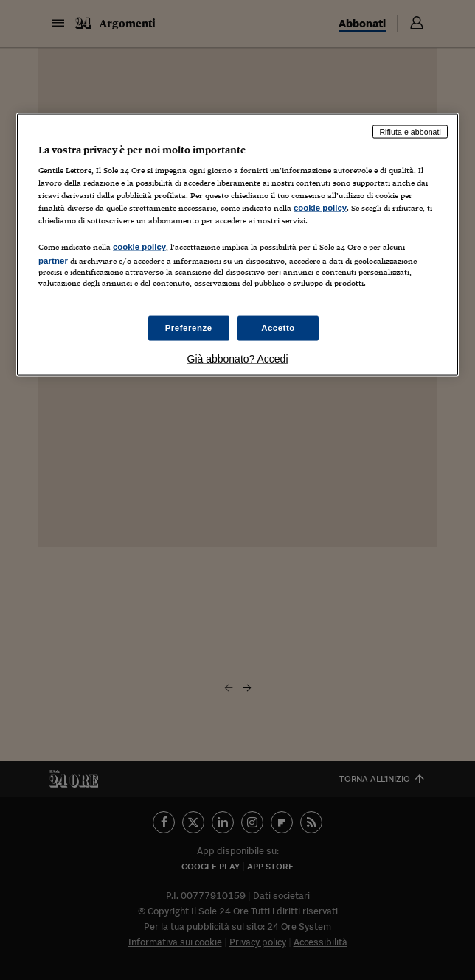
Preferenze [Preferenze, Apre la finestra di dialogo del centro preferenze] (189, 327)
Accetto (278, 327)
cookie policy (320, 208)
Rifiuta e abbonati (410, 131)
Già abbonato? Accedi (238, 358)
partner (53, 261)
